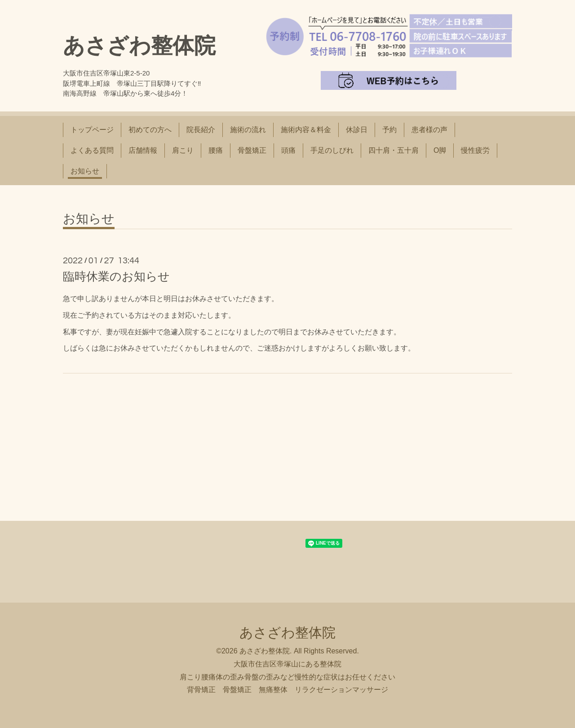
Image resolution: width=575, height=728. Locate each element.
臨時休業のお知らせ (116, 276)
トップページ (92, 130)
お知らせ (85, 171)
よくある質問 (92, 150)
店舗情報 (143, 150)
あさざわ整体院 (139, 46)
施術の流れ (248, 130)
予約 (389, 130)
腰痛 (216, 150)
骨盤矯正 (252, 150)
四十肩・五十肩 (394, 150)
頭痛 (288, 150)
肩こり (183, 150)
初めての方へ (150, 130)
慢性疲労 (475, 150)
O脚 (440, 150)
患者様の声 (429, 130)
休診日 (357, 130)
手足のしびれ (332, 150)
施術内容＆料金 (306, 130)
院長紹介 (201, 130)
